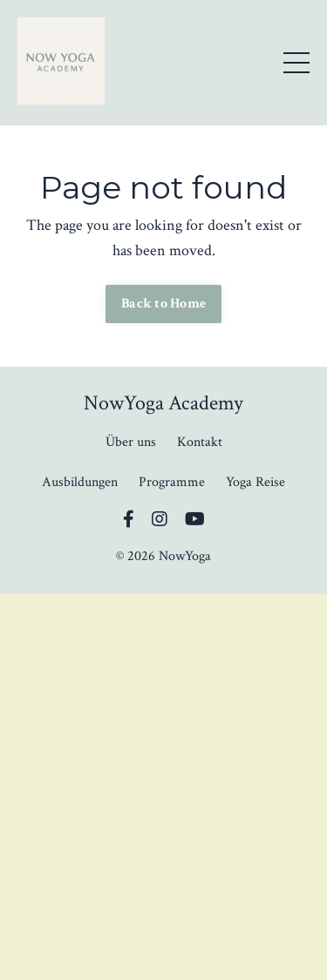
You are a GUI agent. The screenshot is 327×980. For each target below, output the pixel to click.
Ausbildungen (80, 482)
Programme (172, 482)
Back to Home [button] (163, 304)
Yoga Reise (255, 482)
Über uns (131, 442)
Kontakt (200, 442)
